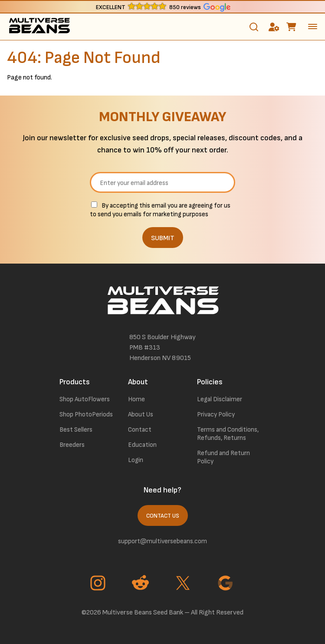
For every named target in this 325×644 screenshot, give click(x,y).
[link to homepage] (39, 27)
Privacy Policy (216, 414)
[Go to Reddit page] (141, 584)
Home (136, 399)
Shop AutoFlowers (85, 399)
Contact (140, 430)
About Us (141, 414)
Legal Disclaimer (220, 399)
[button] (162, 7)
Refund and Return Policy (223, 457)
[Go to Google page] (227, 584)
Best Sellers (76, 430)
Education (142, 445)
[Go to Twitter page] (184, 584)
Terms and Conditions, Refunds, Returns (228, 434)
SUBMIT (163, 238)
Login (136, 460)
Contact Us (163, 516)
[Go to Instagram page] (99, 584)
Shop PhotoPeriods (86, 414)
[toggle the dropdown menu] (313, 26)
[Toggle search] (254, 27)
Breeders (72, 445)
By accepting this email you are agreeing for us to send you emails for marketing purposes (160, 210)
